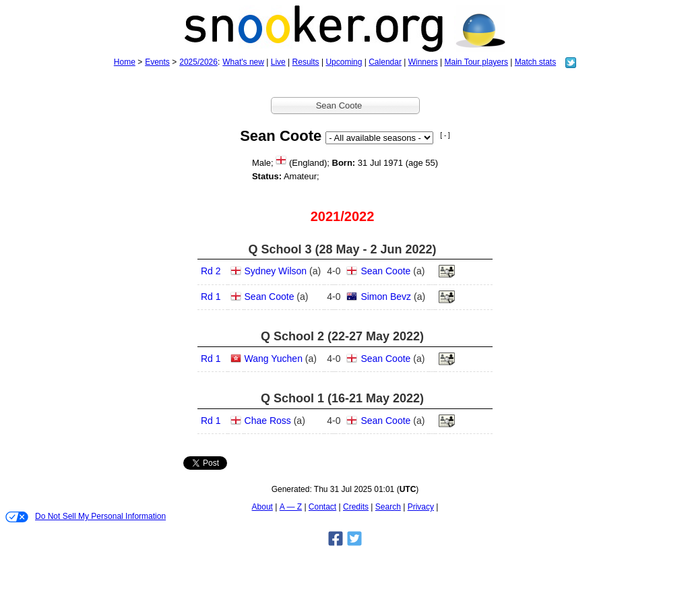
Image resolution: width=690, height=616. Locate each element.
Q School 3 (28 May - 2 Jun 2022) (342, 249)
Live (278, 62)
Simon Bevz (386, 297)
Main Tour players (477, 62)
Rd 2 (211, 271)
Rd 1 (211, 297)
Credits (356, 507)
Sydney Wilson (276, 271)
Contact (322, 507)
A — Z (291, 507)
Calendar (385, 62)
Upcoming (344, 62)
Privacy (421, 507)
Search (388, 507)
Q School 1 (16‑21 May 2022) (342, 398)
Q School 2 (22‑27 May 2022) (342, 336)
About (262, 507)
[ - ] (445, 135)
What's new (243, 62)
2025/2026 (198, 62)
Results (306, 62)
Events (157, 62)
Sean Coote (385, 271)
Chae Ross (268, 421)
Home (125, 62)
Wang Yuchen (274, 359)
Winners (423, 62)
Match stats (535, 62)
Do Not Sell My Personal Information (86, 517)
